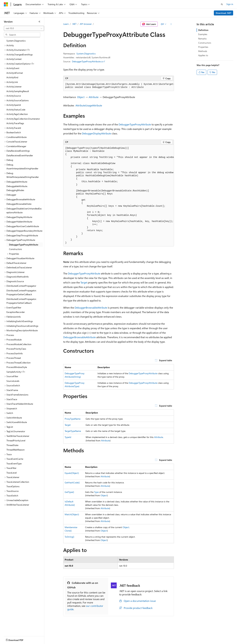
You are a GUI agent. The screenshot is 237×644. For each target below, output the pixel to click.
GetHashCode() (72, 482)
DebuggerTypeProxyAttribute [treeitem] (24, 245)
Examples (203, 34)
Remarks (202, 39)
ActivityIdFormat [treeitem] (15, 73)
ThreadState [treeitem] (12, 445)
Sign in (230, 4)
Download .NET (224, 13)
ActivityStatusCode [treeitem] (16, 110)
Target (84, 282)
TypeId (68, 437)
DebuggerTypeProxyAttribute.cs (88, 61)
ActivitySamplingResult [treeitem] (18, 91)
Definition (203, 30)
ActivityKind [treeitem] (12, 77)
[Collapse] (39, 22)
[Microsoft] (6, 4)
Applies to (203, 55)
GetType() (69, 492)
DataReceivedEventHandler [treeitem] (20, 155)
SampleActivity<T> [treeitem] (16, 372)
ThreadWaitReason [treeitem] (16, 450)
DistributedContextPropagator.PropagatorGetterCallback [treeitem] (22, 292)
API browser (86, 24)
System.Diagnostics (86, 54)
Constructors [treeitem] (15, 249)
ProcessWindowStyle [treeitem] (17, 367)
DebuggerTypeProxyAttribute (135, 124)
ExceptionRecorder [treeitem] (16, 312)
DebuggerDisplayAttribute (96, 133)
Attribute (94, 97)
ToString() (69, 537)
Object (81, 97)
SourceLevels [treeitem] (13, 381)
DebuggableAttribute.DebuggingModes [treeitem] (17, 188)
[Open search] (222, 4)
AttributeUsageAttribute (89, 105)
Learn (66, 24)
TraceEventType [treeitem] (14, 463)
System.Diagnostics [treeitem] (16, 41)
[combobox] (24, 28)
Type (96, 492)
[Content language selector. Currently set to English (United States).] (19, 639)
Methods (203, 51)
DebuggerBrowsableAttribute (91, 308)
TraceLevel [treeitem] (12, 473)
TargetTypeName (73, 431)
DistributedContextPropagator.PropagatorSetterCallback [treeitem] (22, 301)
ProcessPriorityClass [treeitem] (16, 349)
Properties (203, 47)
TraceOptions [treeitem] (13, 486)
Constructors (205, 43)
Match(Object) (72, 514)
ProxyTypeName (73, 419)
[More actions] (171, 24)
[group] (119, 86)
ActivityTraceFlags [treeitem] (15, 123)
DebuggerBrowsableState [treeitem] (19, 204)
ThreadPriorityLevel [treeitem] (16, 440)
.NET (74, 24)
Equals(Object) (72, 473)
